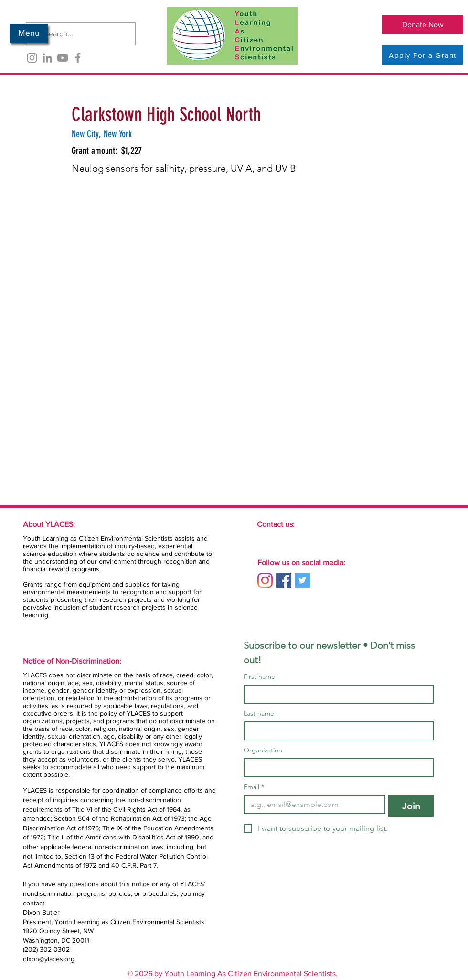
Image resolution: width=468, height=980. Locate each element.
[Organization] (336, 768)
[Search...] (80, 34)
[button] (29, 33)
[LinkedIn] (47, 58)
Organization (263, 750)
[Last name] (336, 731)
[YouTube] (63, 58)
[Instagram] (32, 58)
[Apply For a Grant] (423, 55)
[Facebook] (78, 58)
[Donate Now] (423, 25)
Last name (259, 713)
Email (254, 787)
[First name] (336, 694)
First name (259, 677)
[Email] (312, 805)
